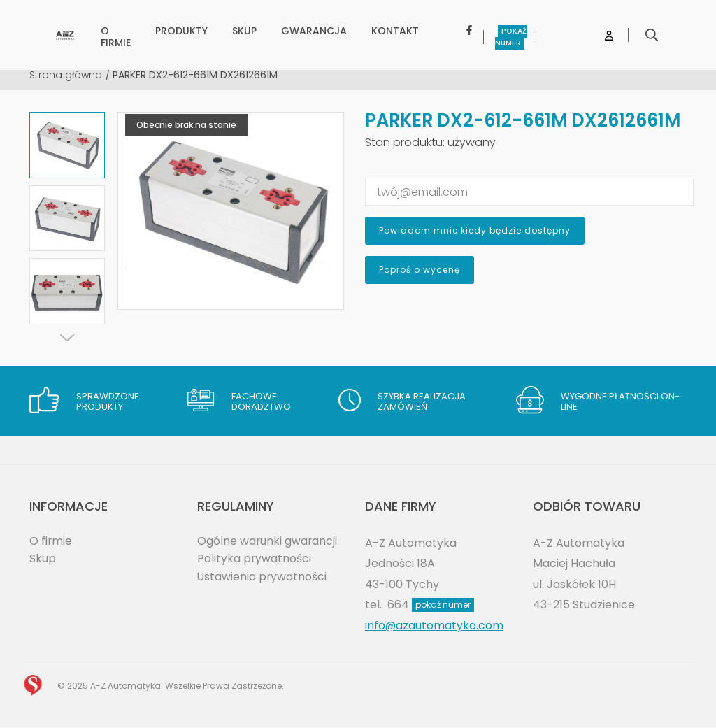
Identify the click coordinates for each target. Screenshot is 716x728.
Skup (43, 558)
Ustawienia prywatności (263, 577)
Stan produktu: (405, 142)
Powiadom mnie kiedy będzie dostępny (475, 230)
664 (431, 605)
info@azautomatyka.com (435, 626)
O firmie (51, 541)
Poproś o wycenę (420, 270)
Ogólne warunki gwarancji (268, 541)
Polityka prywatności (255, 558)
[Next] (67, 338)
